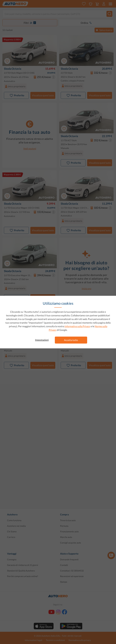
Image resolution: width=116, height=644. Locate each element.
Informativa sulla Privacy (77, 326)
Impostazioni (42, 340)
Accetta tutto (71, 340)
